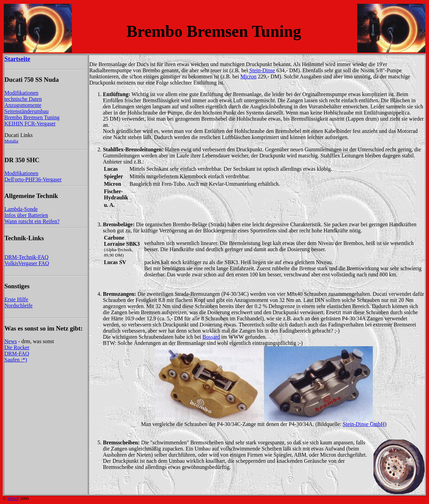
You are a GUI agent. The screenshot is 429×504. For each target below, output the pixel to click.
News (11, 341)
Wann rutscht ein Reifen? (32, 221)
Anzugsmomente (23, 105)
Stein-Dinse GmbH (364, 424)
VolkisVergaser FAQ (27, 263)
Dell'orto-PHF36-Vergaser (33, 179)
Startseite (17, 59)
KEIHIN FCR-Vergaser (30, 124)
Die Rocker (17, 347)
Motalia (11, 141)
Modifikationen (21, 93)
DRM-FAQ (17, 354)
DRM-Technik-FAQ (26, 257)
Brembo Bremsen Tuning (32, 117)
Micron (248, 77)
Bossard (211, 337)
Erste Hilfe (16, 299)
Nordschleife (19, 306)
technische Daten (23, 99)
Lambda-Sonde (21, 209)
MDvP (13, 498)
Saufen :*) (16, 360)
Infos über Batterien (26, 215)
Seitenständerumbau (27, 111)
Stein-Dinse (262, 70)
